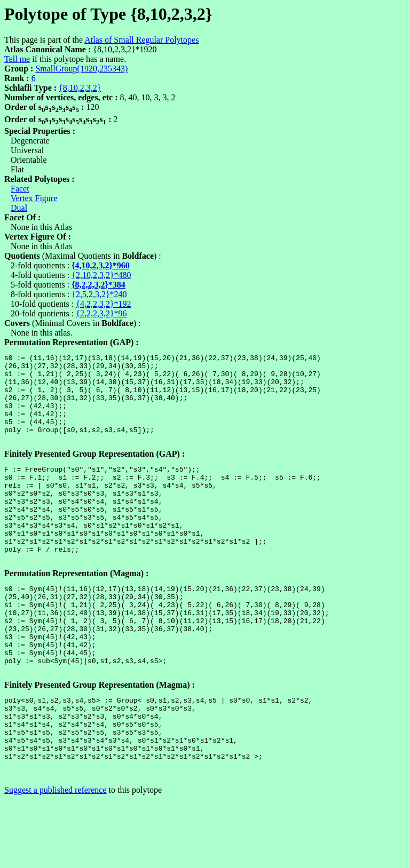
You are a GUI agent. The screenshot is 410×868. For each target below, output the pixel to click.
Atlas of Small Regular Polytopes (141, 40)
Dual (19, 208)
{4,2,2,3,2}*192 (103, 304)
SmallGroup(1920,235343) (81, 69)
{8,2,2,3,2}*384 (98, 285)
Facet (20, 189)
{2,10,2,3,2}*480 (101, 275)
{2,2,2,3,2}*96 (101, 313)
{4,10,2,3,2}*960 (101, 265)
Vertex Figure (34, 198)
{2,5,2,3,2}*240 (99, 294)
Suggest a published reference (55, 859)
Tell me (17, 59)
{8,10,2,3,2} (80, 88)
